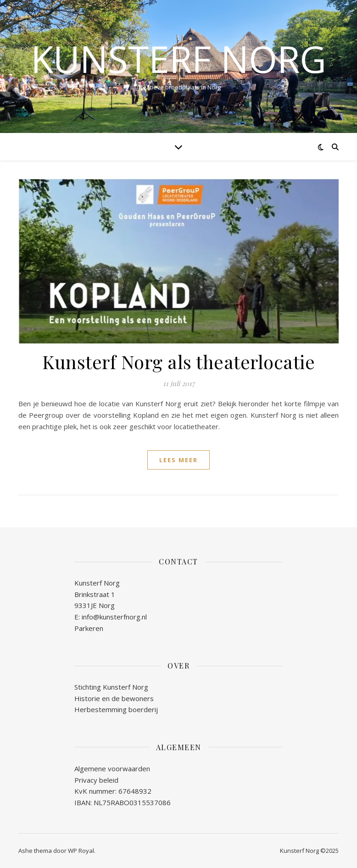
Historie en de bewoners (114, 698)
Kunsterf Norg (178, 59)
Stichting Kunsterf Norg (111, 687)
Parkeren (89, 628)
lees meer (178, 460)
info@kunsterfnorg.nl (114, 617)
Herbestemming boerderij (116, 709)
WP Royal (81, 851)
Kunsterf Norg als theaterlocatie (178, 362)
